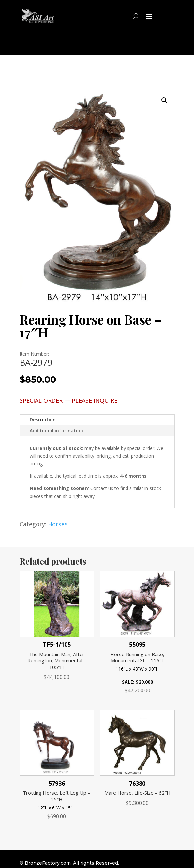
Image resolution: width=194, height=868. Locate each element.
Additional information (56, 430)
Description (43, 420)
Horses (58, 524)
